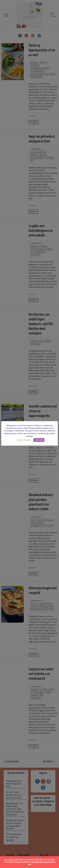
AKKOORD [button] (39, 440)
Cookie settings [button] (23, 440)
